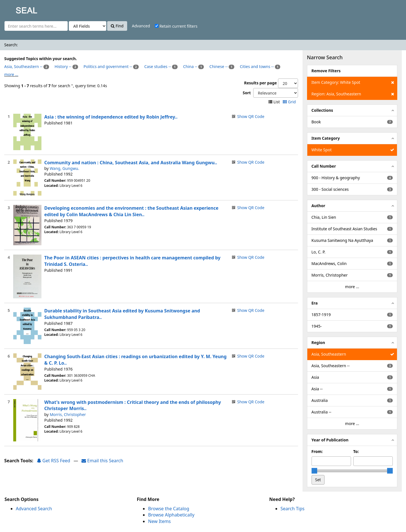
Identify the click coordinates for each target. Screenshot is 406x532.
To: (356, 451)
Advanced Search (34, 509)
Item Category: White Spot (353, 82)
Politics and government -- (108, 66)
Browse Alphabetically (171, 515)
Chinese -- (219, 66)
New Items (159, 521)
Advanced (141, 26)
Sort (247, 93)
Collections (322, 110)
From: (317, 451)
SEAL (15, 9)
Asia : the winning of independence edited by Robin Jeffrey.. (111, 117)
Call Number (324, 166)
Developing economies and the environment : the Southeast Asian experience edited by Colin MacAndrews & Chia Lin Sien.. (131, 211)
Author (318, 206)
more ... (11, 74)
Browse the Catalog (169, 509)
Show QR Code (251, 116)
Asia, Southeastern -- (23, 66)
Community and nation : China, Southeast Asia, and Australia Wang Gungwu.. (131, 163)
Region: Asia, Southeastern (353, 94)
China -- (190, 66)
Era (315, 303)
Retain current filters (176, 26)
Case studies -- (158, 66)
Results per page (261, 83)
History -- (63, 66)
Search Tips (293, 509)
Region (318, 342)
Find (117, 26)
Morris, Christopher (68, 414)
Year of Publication (330, 440)
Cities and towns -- (257, 66)
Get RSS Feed (53, 461)
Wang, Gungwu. (64, 168)
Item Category (326, 138)
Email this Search (102, 461)
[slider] (314, 471)
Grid (290, 102)
